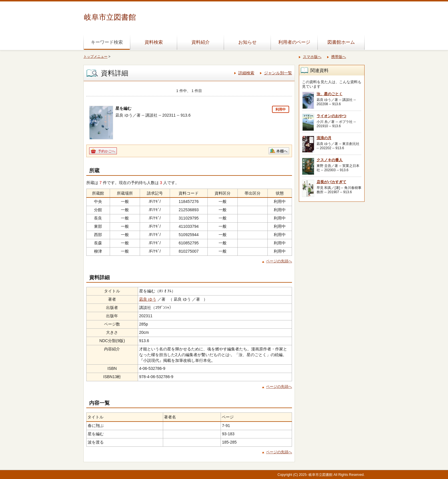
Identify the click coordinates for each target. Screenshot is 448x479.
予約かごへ (107, 151)
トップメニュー (95, 57)
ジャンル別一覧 (278, 73)
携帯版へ (339, 57)
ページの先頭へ (279, 261)
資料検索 (154, 42)
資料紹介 (201, 42)
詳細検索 (246, 73)
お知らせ (247, 42)
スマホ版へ (312, 57)
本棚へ (282, 151)
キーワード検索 (107, 42)
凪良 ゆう (148, 299)
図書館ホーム (341, 42)
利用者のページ (294, 42)
